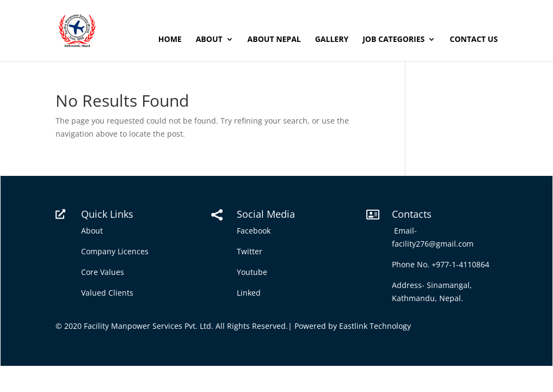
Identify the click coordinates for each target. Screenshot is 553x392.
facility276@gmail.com (435, 244)
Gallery (332, 40)
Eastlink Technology (375, 326)
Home (170, 40)
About (209, 40)
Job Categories (394, 40)
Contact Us (474, 40)
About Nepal (274, 40)
